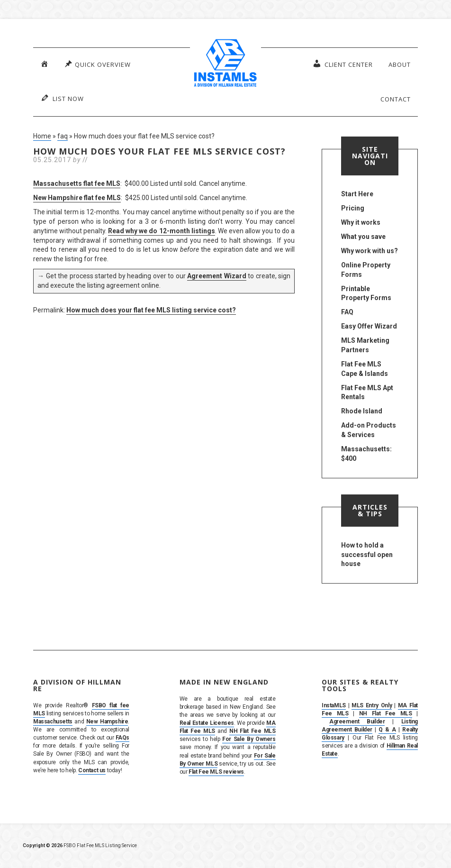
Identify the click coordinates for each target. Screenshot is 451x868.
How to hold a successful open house (367, 555)
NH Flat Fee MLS (253, 731)
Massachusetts (53, 722)
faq (63, 136)
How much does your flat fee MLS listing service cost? (151, 310)
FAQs (122, 738)
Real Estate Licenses (207, 723)
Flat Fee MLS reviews (216, 772)
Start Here (357, 194)
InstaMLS (334, 705)
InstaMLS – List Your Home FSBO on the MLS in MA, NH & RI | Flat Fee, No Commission (225, 64)
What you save (363, 237)
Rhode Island (362, 411)
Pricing (353, 208)
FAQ (347, 312)
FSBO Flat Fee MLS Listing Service (100, 845)
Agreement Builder (357, 722)
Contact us (92, 770)
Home (42, 136)
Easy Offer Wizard (369, 326)
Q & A (387, 730)
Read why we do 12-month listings (161, 231)
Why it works (361, 222)
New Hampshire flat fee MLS (77, 198)
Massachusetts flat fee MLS (77, 183)
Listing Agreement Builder (370, 726)
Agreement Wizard (217, 276)
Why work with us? (370, 251)
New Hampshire (107, 722)
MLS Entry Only (372, 705)
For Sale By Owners (249, 739)
